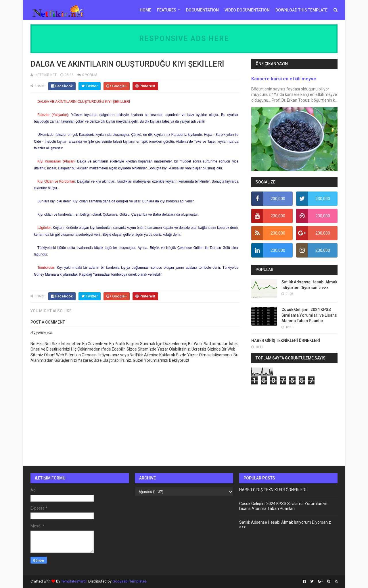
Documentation (202, 10)
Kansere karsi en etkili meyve (284, 79)
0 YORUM (90, 75)
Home (145, 10)
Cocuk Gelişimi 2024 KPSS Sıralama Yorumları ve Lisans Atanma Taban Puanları (309, 315)
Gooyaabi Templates (130, 581)
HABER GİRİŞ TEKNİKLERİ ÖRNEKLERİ (286, 341)
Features (167, 10)
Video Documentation (247, 10)
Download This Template (301, 10)
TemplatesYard (73, 581)
